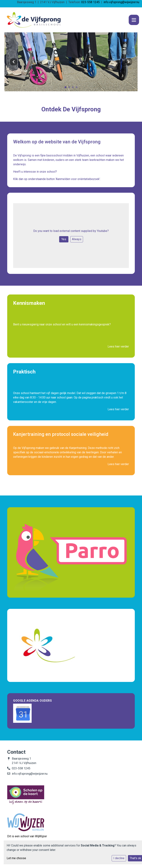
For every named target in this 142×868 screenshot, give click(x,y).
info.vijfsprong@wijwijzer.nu (121, 2)
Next (128, 62)
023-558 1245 (90, 2)
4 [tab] (77, 88)
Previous (14, 62)
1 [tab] (66, 88)
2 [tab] (70, 88)
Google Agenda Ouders (32, 701)
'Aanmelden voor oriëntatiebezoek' (78, 179)
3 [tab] (74, 88)
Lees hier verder (118, 346)
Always (77, 239)
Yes (64, 239)
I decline (119, 858)
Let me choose (16, 858)
